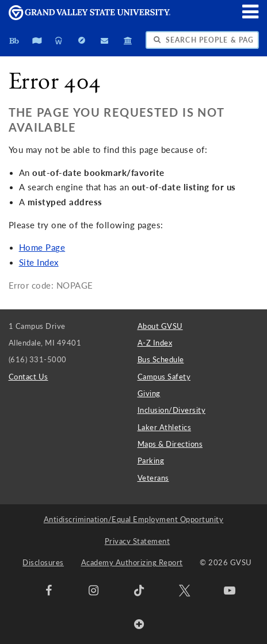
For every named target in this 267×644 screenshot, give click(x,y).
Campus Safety (164, 377)
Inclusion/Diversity (172, 410)
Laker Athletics (165, 427)
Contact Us (28, 377)
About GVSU (160, 326)
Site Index (39, 262)
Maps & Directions (170, 444)
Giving (149, 393)
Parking (151, 461)
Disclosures (43, 562)
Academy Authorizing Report (132, 562)
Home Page (42, 248)
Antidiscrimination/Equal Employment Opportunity (134, 519)
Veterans (153, 478)
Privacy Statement (138, 541)
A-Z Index (155, 343)
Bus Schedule (161, 359)
